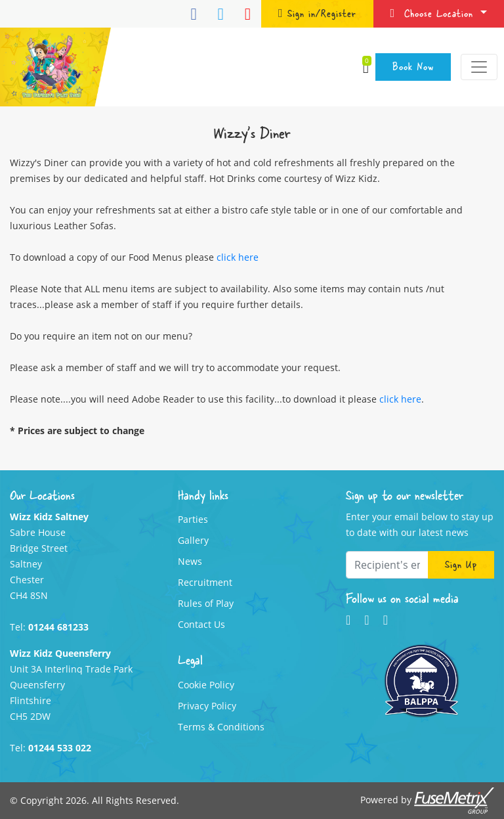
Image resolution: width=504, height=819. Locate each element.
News (190, 561)
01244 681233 (58, 627)
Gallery (193, 540)
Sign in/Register (317, 13)
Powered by (427, 801)
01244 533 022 (60, 748)
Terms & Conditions (221, 727)
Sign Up (461, 564)
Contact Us (201, 624)
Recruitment (205, 582)
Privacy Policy (207, 706)
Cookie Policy (206, 685)
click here (238, 257)
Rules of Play (206, 603)
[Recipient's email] (387, 565)
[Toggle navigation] (479, 67)
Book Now (413, 66)
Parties (193, 519)
